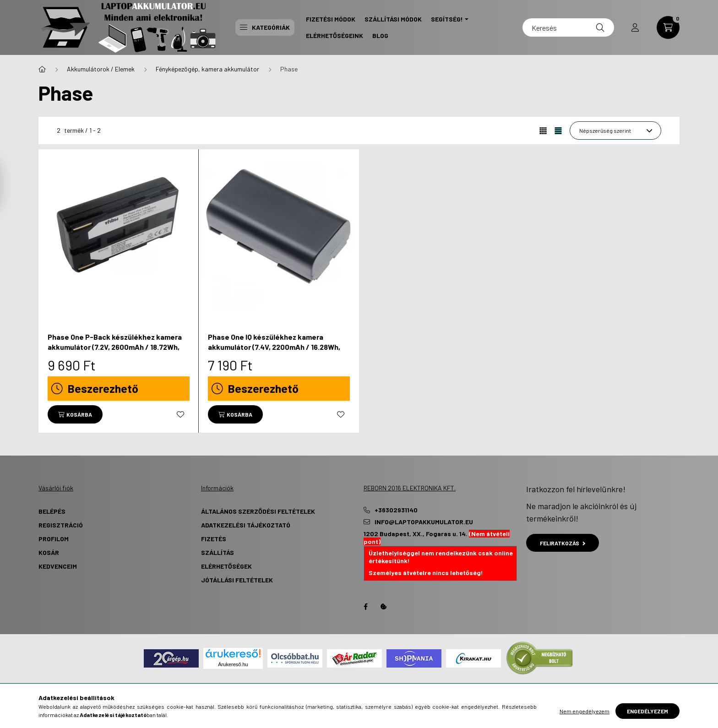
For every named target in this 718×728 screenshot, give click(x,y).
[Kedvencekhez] (180, 414)
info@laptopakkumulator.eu (424, 522)
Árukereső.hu (233, 664)
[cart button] (668, 27)
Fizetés (214, 539)
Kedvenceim (58, 566)
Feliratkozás (563, 543)
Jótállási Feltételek (237, 580)
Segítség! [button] (447, 19)
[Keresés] (568, 27)
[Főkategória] (42, 69)
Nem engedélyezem (585, 711)
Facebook (365, 607)
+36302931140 (396, 510)
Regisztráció (61, 525)
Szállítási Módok (393, 19)
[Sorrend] (615, 130)
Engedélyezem (647, 711)
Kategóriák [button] (265, 27)
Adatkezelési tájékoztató (246, 525)
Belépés (52, 511)
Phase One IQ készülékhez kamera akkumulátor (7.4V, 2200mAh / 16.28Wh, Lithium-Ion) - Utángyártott (274, 347)
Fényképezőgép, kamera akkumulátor (207, 69)
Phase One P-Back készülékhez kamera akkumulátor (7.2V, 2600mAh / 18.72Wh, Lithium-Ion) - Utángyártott (115, 347)
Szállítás (218, 552)
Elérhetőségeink (335, 35)
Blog (380, 35)
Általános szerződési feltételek (258, 511)
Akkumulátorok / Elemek (101, 69)
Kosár (49, 552)
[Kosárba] (75, 414)
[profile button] (635, 27)
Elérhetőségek (226, 566)
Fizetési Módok (331, 19)
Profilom (54, 539)
